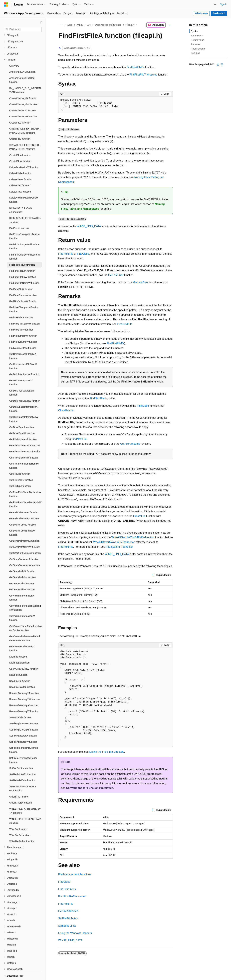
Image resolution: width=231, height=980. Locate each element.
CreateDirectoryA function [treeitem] (23, 99)
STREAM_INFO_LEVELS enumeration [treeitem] (23, 777)
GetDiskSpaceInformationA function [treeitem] (23, 397)
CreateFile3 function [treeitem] (20, 127)
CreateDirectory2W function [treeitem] (24, 93)
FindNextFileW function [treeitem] (21, 318)
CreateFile (139, 516)
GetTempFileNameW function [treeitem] (25, 554)
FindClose (83, 254)
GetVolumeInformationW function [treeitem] (22, 607)
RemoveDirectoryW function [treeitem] (24, 700)
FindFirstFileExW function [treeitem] (23, 265)
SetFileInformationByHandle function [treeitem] (24, 738)
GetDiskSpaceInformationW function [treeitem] (24, 408)
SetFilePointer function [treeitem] (21, 757)
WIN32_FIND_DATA (89, 226)
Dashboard (219, 13)
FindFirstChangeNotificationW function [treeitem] (25, 245)
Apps (70, 25)
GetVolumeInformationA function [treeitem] (22, 586)
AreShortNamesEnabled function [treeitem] (22, 69)
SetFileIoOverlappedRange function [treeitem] (23, 749)
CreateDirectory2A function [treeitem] (23, 87)
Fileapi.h (130, 25)
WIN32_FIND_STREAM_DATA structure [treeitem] (25, 810)
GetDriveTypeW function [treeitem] (22, 422)
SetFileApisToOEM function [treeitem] (23, 718)
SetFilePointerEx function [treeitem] (22, 763)
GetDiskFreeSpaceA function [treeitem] (24, 363)
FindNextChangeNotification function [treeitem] (24, 298)
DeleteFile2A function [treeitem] (20, 162)
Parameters (197, 35)
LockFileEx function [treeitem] (19, 651)
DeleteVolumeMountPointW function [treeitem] (24, 188)
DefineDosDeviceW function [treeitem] (24, 156)
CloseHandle (66, 410)
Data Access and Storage (108, 25)
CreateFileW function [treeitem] (20, 150)
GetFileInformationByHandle (135, 382)
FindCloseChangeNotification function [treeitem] (24, 225)
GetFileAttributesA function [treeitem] (23, 428)
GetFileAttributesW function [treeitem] (23, 446)
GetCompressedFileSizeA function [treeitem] (23, 345)
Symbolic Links (67, 926)
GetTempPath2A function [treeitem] (22, 560)
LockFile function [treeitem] (18, 645)
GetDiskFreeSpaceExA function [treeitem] (21, 371)
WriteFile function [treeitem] (18, 818)
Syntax (195, 31)
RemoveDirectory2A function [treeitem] (24, 682)
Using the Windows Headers (75, 933)
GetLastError (116, 275)
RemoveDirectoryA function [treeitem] (23, 694)
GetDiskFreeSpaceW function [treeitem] (25, 389)
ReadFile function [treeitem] (18, 663)
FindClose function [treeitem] (19, 217)
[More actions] (170, 25)
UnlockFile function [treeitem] (19, 785)
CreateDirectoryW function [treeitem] (23, 105)
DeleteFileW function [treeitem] (20, 180)
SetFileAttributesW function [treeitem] (23, 730)
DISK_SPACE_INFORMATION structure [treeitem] (25, 209)
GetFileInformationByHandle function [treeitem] (24, 454)
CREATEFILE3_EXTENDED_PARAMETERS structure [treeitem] (25, 136)
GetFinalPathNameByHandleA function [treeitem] (25, 483)
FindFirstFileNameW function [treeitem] (24, 271)
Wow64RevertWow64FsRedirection (114, 542)
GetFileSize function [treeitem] (20, 462)
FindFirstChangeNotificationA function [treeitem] (24, 235)
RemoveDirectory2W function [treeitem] (24, 688)
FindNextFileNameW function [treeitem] (24, 312)
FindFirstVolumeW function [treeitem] (23, 290)
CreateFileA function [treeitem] (20, 144)
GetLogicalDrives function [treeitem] (23, 513)
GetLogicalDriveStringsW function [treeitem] (22, 521)
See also (195, 53)
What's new (201, 13)
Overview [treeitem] (14, 54)
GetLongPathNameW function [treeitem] (25, 535)
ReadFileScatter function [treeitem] (22, 675)
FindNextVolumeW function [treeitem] (23, 330)
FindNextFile (66, 254)
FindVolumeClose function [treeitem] (23, 336)
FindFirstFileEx (135, 67)
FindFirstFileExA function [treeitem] (22, 259)
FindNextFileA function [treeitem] (21, 306)
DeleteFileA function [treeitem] (20, 174)
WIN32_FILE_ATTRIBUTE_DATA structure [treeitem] (25, 799)
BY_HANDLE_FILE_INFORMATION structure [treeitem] (25, 79)
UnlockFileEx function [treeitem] (21, 791)
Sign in (223, 4)
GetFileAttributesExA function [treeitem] (24, 434)
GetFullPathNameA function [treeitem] (24, 501)
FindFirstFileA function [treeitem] (22, 253)
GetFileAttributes (130, 444)
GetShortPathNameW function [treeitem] (25, 541)
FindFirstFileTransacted (143, 75)
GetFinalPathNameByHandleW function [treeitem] (25, 493)
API (89, 25)
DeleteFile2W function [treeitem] (21, 168)
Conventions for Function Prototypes (90, 788)
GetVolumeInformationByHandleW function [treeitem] (25, 596)
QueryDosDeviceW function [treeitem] (24, 657)
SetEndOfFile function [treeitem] (21, 706)
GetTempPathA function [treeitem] (22, 572)
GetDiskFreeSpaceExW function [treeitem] (22, 381)
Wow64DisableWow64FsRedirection (133, 537)
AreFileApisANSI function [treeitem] (22, 60)
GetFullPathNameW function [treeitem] (24, 507)
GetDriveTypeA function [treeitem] (22, 416)
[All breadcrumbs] (61, 25)
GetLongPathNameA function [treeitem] (24, 529)
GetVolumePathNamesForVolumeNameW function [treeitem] (25, 627)
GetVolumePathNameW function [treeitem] (22, 637)
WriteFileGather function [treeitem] (22, 830)
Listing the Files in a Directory (107, 752)
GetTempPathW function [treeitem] (22, 578)
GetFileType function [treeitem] (20, 474)
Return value (197, 40)
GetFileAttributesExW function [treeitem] (25, 440)
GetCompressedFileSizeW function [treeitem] (23, 355)
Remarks (196, 44)
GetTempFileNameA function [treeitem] (24, 548)
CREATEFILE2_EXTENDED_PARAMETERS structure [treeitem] (25, 119)
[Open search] (215, 4)
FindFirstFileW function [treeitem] (21, 278)
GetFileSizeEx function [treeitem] (21, 468)
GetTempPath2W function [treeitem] (23, 566)
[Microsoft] (6, 4)
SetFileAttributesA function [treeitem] (23, 724)
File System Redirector (119, 547)
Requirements (198, 49)
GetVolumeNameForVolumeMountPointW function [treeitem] (25, 617)
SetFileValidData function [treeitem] (22, 769)
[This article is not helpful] (222, 64)
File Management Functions (75, 874)
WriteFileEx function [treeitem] (20, 824)
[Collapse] (41, 22)
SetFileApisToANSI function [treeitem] (24, 712)
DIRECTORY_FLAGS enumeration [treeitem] (21, 198)
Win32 (80, 25)
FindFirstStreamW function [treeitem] (23, 284)
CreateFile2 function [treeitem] (20, 111)
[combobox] (23, 29)
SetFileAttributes (68, 918)
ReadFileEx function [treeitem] (20, 669)
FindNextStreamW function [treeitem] (23, 324)
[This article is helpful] (218, 64)
